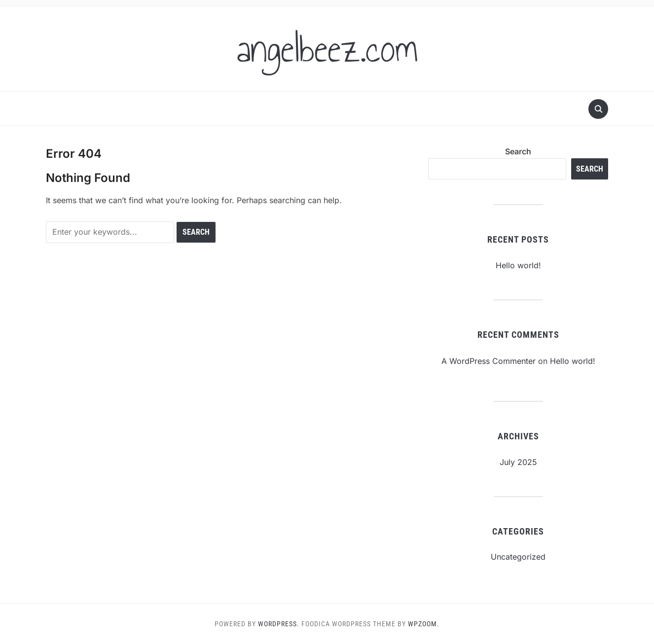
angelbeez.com (327, 49)
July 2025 (518, 462)
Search (518, 151)
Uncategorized (518, 557)
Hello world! (518, 265)
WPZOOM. (424, 624)
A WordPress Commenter (489, 361)
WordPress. (279, 624)
